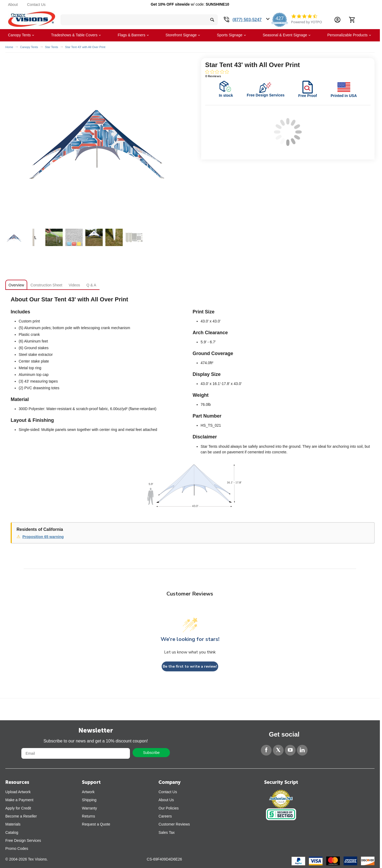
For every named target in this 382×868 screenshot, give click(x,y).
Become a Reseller (21, 816)
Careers (165, 816)
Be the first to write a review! (190, 666)
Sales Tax (166, 832)
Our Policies (168, 808)
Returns (88, 816)
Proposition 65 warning (43, 537)
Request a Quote (96, 824)
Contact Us (36, 5)
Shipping (89, 800)
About (13, 5)
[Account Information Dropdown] (337, 20)
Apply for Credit (18, 808)
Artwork (88, 792)
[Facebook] (266, 750)
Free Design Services (23, 840)
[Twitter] (278, 750)
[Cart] (352, 20)
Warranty (89, 808)
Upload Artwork (18, 792)
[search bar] (139, 20)
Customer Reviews (174, 824)
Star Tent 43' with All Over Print (85, 47)
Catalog (12, 832)
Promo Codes (17, 848)
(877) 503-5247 (247, 20)
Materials (13, 824)
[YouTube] (290, 750)
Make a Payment (19, 800)
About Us (166, 800)
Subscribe (151, 753)
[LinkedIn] (302, 750)
